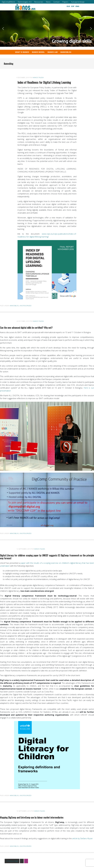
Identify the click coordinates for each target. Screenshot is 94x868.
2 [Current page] (27, 861)
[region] (47, 29)
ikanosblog (14, 306)
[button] (43, 6)
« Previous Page (12, 861)
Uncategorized (25, 306)
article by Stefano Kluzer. (83, 838)
